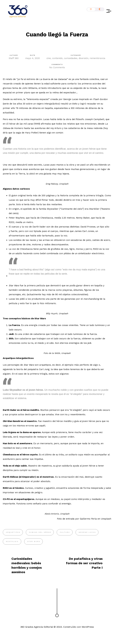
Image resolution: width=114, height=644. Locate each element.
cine (49, 58)
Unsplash (106, 519)
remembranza (97, 58)
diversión (83, 58)
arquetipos (13, 532)
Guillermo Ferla (88, 519)
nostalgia (12, 541)
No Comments (57, 67)
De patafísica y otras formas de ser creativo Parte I (84, 563)
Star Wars (34, 541)
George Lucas (87, 532)
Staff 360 (14, 58)
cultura (65, 532)
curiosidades (71, 58)
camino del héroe (40, 532)
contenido (57, 58)
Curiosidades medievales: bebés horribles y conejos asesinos (27, 565)
